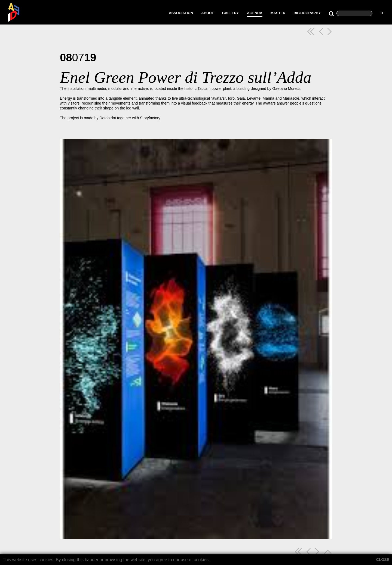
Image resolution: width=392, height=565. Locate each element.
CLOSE (383, 560)
